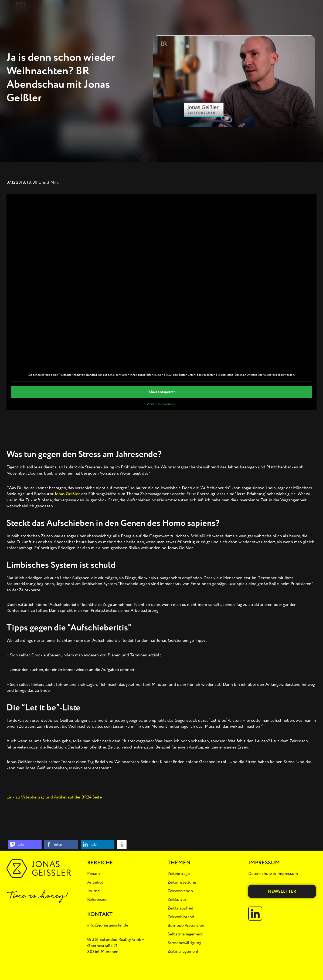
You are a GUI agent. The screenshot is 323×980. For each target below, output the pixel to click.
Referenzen (97, 900)
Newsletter (282, 891)
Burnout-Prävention (186, 925)
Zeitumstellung (182, 882)
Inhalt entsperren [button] (161, 392)
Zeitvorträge (179, 874)
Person (93, 874)
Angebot (95, 882)
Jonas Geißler (67, 494)
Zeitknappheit (181, 908)
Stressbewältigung (184, 943)
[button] (25, 845)
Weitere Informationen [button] (162, 404)
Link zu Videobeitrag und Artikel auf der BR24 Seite (54, 797)
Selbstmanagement (185, 934)
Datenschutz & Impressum (273, 874)
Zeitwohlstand (181, 917)
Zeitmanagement (183, 951)
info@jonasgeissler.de (108, 925)
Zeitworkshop (180, 891)
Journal (94, 891)
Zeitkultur (177, 900)
